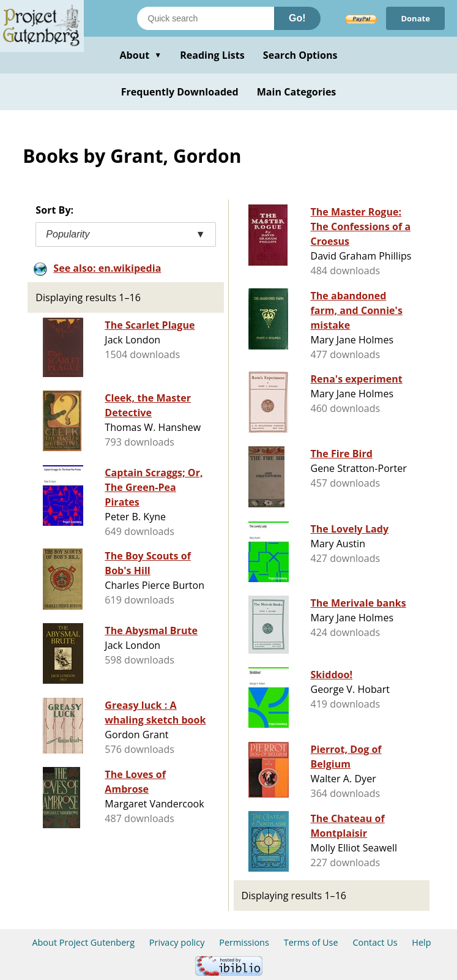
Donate (415, 18)
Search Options (300, 55)
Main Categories (297, 92)
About (140, 55)
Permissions (244, 942)
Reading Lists (212, 55)
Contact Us (375, 942)
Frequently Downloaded (180, 92)
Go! (297, 18)
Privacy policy (177, 942)
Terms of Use (311, 942)
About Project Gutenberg (83, 942)
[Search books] (206, 18)
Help (421, 942)
